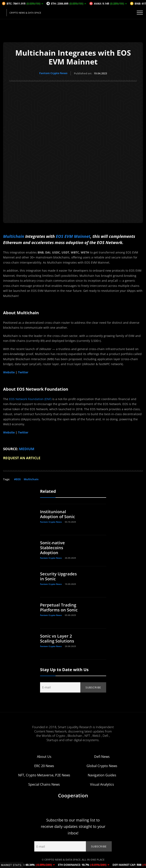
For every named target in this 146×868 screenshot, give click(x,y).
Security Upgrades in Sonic (58, 576)
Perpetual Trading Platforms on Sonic (59, 607)
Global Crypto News (102, 766)
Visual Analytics (102, 784)
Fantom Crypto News (53, 73)
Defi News (102, 756)
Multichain (14, 236)
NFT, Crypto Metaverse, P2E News (44, 775)
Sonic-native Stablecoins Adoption (52, 547)
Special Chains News (44, 784)
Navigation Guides (102, 775)
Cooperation (73, 795)
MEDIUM (27, 449)
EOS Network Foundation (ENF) (30, 399)
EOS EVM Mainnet (73, 236)
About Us (44, 756)
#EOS (17, 479)
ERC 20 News (44, 766)
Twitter (23, 372)
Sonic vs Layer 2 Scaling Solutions (57, 638)
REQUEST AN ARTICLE (22, 458)
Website (9, 372)
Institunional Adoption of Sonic (58, 514)
